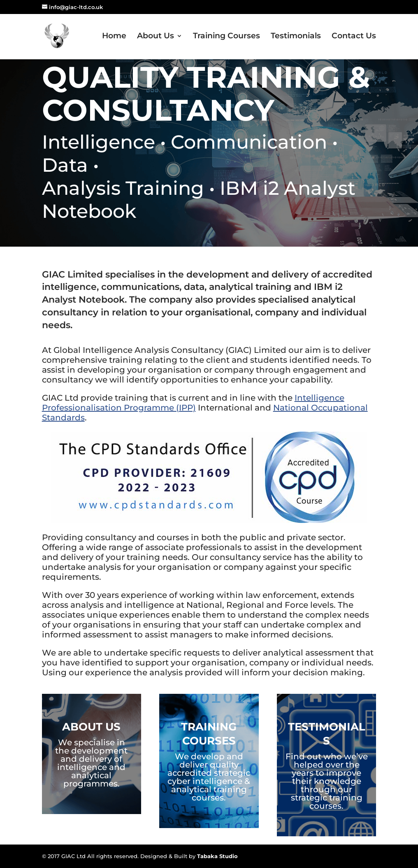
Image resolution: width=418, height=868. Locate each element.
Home (114, 37)
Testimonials (296, 37)
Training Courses (226, 37)
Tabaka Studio (217, 856)
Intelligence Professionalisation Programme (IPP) (193, 403)
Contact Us (354, 37)
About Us (156, 37)
